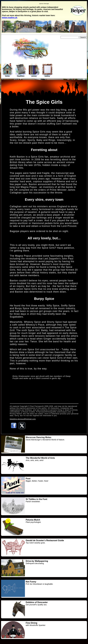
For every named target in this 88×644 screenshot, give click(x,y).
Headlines (21, 70)
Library (34, 70)
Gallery (47, 70)
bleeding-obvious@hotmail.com (23, 419)
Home (7, 70)
